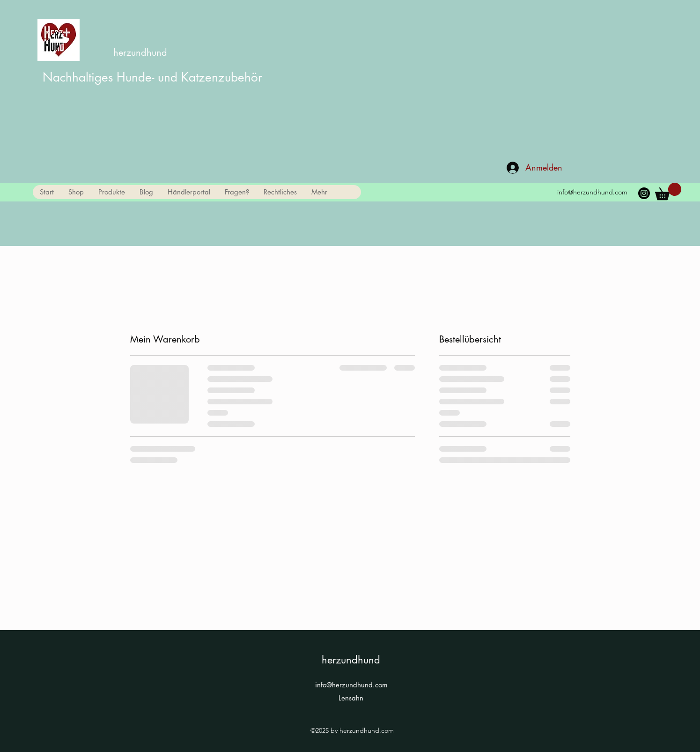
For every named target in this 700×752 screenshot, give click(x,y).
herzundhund (140, 52)
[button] (111, 192)
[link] (668, 191)
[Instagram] (644, 193)
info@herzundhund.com (592, 192)
